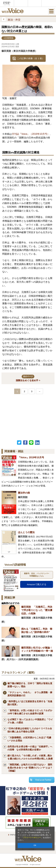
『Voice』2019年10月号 (31, 457)
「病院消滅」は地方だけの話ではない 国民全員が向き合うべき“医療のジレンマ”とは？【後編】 (30, 768)
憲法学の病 (24, 493)
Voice (21, 3)
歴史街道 (49, 3)
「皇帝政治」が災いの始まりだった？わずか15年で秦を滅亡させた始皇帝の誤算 (30, 712)
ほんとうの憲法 (26, 532)
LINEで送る (31, 443)
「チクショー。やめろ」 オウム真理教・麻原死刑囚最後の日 (30, 694)
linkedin (38, 443)
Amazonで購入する (37, 584)
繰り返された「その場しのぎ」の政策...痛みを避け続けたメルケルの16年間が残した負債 (30, 757)
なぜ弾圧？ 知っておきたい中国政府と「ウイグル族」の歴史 (30, 721)
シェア (25, 443)
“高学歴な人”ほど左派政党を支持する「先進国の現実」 (30, 703)
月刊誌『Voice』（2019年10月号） (31, 134)
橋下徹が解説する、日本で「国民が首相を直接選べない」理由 (30, 685)
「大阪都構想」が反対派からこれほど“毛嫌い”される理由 (29, 739)
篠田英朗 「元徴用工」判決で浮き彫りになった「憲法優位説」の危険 (37, 610)
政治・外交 (11, 19)
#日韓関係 (9, 38)
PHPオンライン (7, 3)
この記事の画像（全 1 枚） (31, 58)
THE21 (35, 3)
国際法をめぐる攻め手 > (28, 378)
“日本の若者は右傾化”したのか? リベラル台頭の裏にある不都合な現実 (30, 730)
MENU (51, 11)
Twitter (19, 443)
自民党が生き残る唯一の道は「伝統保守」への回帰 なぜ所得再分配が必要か (30, 748)
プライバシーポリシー (32, 838)
